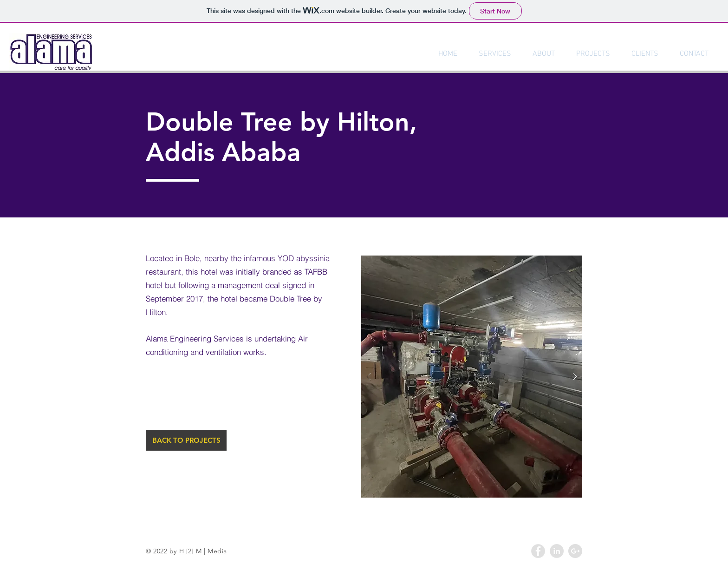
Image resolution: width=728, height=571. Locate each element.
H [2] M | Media (203, 551)
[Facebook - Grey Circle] (538, 551)
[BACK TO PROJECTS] (186, 440)
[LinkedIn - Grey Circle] (557, 551)
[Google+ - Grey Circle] (575, 551)
